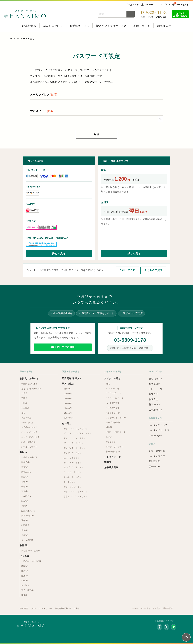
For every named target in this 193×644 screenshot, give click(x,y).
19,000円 (68, 403)
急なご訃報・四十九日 (31, 389)
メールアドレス (44, 94)
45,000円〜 (69, 418)
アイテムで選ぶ (112, 378)
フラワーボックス (114, 393)
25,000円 (68, 408)
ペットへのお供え (29, 432)
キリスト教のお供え (30, 437)
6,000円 (67, 389)
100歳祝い (26, 496)
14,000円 (68, 399)
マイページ (150, 4)
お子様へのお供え (29, 427)
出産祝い (25, 501)
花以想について (53, 26)
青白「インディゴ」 (73, 487)
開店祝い (25, 576)
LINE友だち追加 (65, 347)
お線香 (109, 437)
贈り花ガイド (156, 379)
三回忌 (24, 398)
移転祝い (25, 566)
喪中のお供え (27, 423)
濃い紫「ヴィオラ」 (73, 453)
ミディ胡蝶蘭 (27, 540)
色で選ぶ (67, 423)
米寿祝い (25, 491)
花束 (108, 384)
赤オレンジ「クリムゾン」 (76, 429)
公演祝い (25, 535)
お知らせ (153, 394)
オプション (111, 442)
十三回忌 (25, 408)
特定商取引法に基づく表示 (67, 608)
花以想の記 (155, 461)
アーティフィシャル (115, 447)
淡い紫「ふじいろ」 (73, 477)
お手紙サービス (79, 26)
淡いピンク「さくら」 (74, 467)
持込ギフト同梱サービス (111, 26)
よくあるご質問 (153, 270)
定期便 (108, 462)
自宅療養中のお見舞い (31, 551)
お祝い (23, 452)
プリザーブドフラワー (116, 418)
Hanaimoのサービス (159, 430)
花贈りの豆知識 (157, 451)
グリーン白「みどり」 (74, 443)
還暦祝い (25, 477)
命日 (23, 413)
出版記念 (25, 525)
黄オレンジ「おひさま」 (75, 438)
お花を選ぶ (29, 26)
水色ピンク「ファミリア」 (76, 497)
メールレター (156, 435)
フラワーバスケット (115, 398)
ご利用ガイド (132, 4)
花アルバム (155, 404)
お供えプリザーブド (30, 447)
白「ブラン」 (70, 482)
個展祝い (25, 530)
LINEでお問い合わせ (180, 14)
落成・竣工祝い (28, 590)
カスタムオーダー (114, 457)
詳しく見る (59, 254)
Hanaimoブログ (157, 456)
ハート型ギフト (113, 403)
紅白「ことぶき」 (72, 458)
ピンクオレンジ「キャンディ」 (78, 433)
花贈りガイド (142, 26)
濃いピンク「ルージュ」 (75, 448)
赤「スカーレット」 (73, 463)
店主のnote (154, 466)
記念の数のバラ (28, 511)
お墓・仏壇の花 (28, 442)
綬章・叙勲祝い (28, 516)
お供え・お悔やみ (29, 378)
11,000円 (68, 394)
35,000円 (68, 413)
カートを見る (182, 4)
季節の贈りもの (113, 452)
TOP (10, 39)
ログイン (166, 4)
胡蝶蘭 (24, 595)
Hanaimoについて (158, 425)
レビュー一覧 (156, 389)
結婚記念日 (26, 472)
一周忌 (24, 393)
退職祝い (25, 520)
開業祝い (25, 571)
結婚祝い (25, 467)
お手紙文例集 (111, 467)
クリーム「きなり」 (73, 472)
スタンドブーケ (113, 413)
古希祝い (25, 482)
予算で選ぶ (68, 384)
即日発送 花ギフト (72, 378)
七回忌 (24, 403)
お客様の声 (164, 26)
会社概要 (24, 608)
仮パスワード (42, 111)
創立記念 (25, 585)
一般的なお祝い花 (29, 457)
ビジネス (24, 556)
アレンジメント (113, 389)
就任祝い (25, 581)
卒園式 (24, 506)
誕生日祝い (26, 462)
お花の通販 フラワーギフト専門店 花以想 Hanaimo (25, 14)
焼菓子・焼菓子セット (116, 432)
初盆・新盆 (26, 418)
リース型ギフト (113, 408)
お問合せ (153, 399)
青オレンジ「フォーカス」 (76, 492)
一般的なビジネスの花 (31, 561)
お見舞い (24, 545)
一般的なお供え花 (29, 384)
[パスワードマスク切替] (160, 119)
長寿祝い (25, 487)
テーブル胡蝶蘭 (113, 423)
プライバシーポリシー (41, 608)
